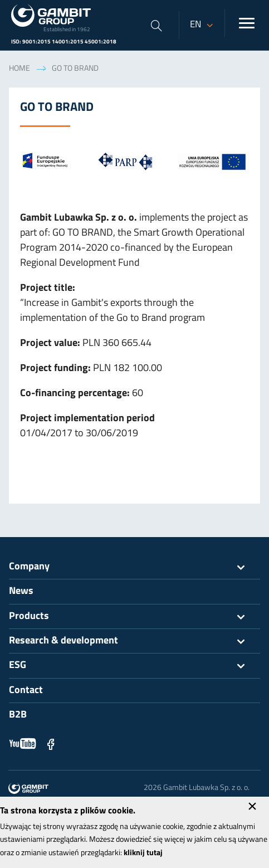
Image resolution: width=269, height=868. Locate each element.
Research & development (134, 641)
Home (19, 69)
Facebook (51, 744)
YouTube (23, 744)
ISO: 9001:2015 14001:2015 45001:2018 (64, 42)
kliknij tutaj (143, 853)
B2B (18, 715)
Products (134, 617)
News (21, 591)
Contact (26, 691)
